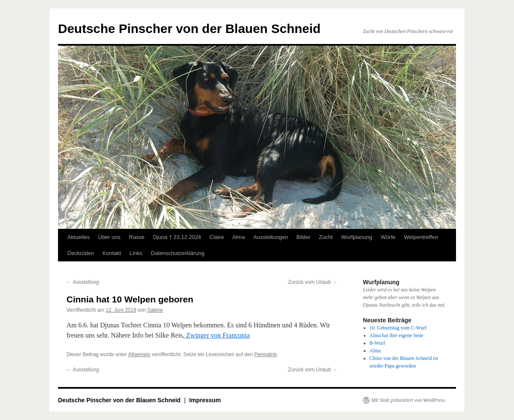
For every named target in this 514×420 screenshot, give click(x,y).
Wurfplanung (357, 237)
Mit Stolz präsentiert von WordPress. (409, 400)
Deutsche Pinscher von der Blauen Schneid (189, 29)
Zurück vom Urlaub (313, 282)
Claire (217, 237)
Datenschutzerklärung (177, 253)
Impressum (205, 400)
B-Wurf (377, 343)
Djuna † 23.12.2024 (177, 237)
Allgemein (139, 354)
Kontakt (112, 253)
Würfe (388, 237)
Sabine (155, 310)
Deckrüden (81, 253)
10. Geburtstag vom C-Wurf (398, 328)
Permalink (265, 354)
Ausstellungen (271, 237)
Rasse (137, 237)
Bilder (303, 237)
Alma (239, 237)
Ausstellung (83, 282)
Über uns (109, 237)
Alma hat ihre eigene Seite (397, 335)
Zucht (326, 237)
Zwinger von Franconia (217, 335)
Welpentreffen (421, 237)
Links (136, 253)
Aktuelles (79, 237)
